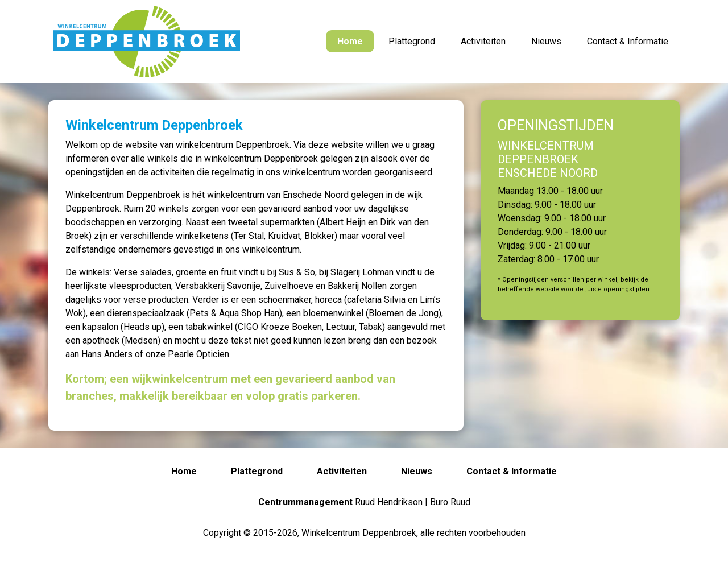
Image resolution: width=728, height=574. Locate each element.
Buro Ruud (450, 502)
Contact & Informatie (628, 41)
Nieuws (546, 41)
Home (350, 41)
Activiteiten (483, 41)
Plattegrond (412, 41)
